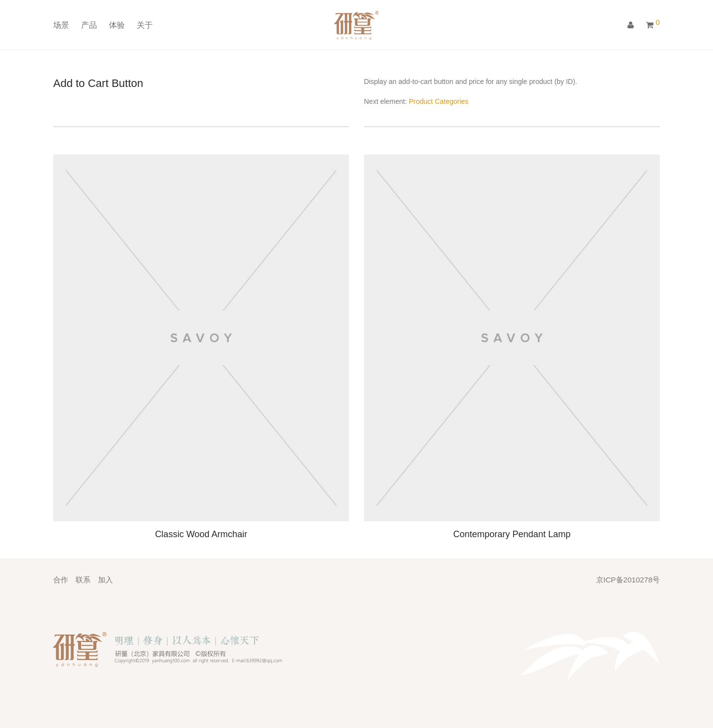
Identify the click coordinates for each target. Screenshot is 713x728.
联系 (83, 580)
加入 (105, 580)
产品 (89, 26)
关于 (145, 26)
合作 (61, 580)
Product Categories (439, 101)
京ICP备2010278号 (628, 580)
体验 (117, 26)
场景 (61, 26)
